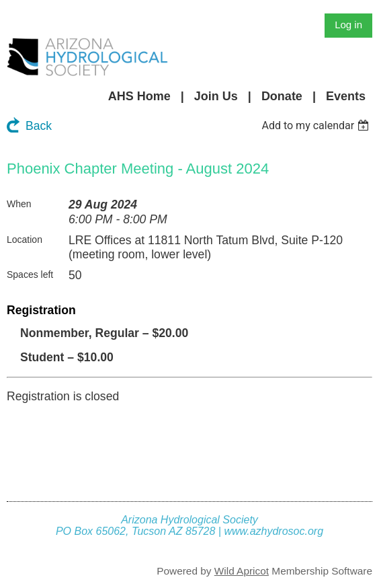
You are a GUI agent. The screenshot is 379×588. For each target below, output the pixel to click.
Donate (282, 96)
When (19, 204)
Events (346, 96)
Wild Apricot (242, 571)
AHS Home (139, 96)
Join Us (216, 96)
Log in (348, 25)
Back (39, 126)
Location (25, 240)
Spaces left (30, 274)
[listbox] (317, 125)
